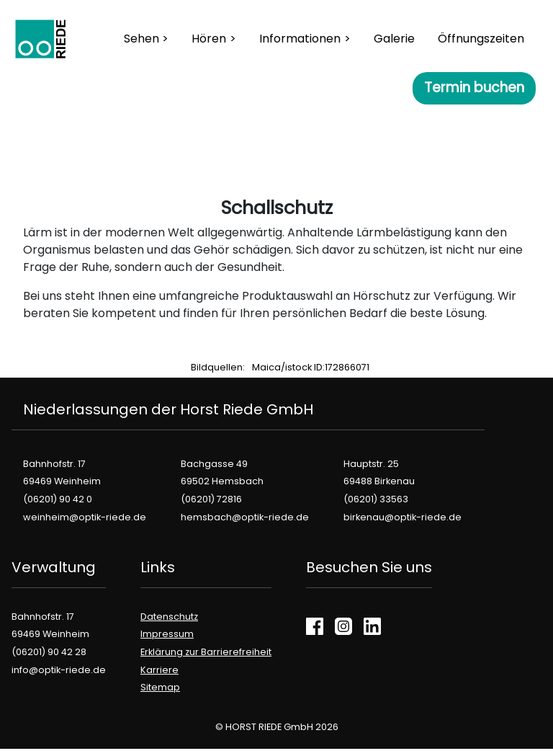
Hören (209, 39)
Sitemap (160, 687)
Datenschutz (169, 617)
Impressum (167, 634)
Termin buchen (474, 88)
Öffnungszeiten (481, 39)
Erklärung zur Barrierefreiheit (206, 652)
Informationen (300, 39)
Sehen (141, 39)
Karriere (159, 670)
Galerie (394, 39)
